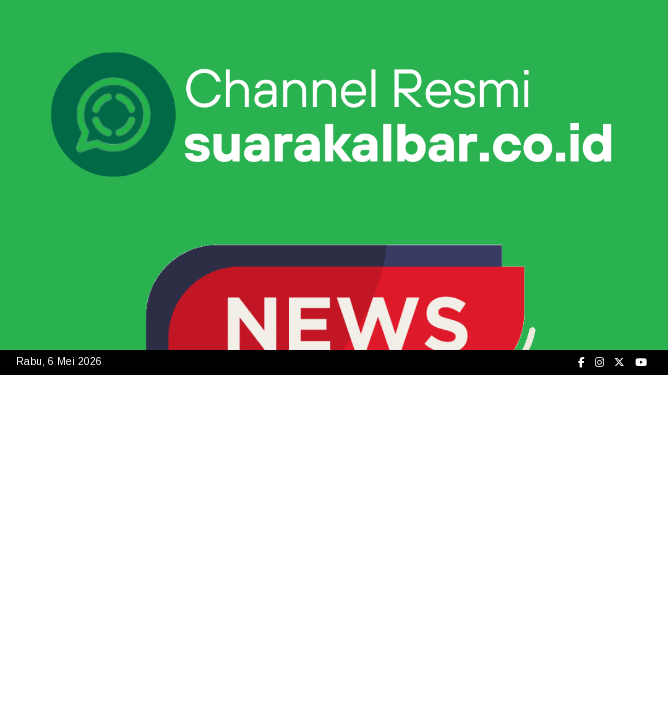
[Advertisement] (334, 525)
